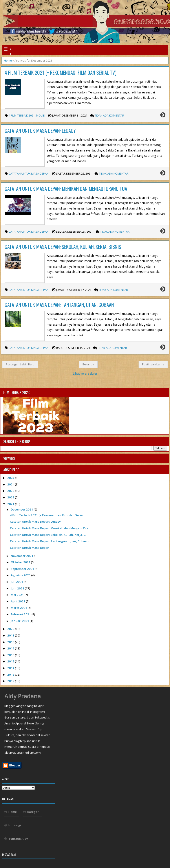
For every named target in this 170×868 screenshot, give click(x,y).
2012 (11, 681)
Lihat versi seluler (85, 373)
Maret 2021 (19, 608)
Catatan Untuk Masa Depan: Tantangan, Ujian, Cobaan (59, 305)
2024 (11, 484)
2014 (11, 668)
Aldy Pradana (23, 696)
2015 (11, 661)
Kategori (33, 812)
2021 (11, 504)
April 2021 (18, 601)
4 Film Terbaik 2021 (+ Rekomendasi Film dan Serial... (48, 515)
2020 (11, 629)
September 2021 (23, 569)
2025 (11, 478)
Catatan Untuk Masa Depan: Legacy (40, 131)
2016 (11, 655)
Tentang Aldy (18, 839)
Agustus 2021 (21, 575)
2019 (11, 635)
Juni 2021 (18, 588)
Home (8, 60)
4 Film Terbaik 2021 (22, 115)
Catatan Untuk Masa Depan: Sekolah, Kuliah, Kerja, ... (48, 535)
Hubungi (15, 825)
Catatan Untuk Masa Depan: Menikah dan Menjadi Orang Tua (66, 189)
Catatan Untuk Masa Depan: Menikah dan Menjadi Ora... (50, 528)
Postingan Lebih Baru (20, 364)
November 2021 (22, 556)
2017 (11, 648)
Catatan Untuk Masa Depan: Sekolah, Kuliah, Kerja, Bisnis (63, 247)
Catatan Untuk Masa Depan (29, 173)
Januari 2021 (20, 621)
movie (40, 115)
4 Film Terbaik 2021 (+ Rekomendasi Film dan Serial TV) (60, 73)
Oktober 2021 (21, 562)
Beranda (88, 364)
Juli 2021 (17, 582)
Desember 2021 (22, 509)
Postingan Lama (153, 364)
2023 (11, 491)
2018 (11, 642)
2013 (11, 675)
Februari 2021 (21, 614)
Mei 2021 (18, 595)
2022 (11, 497)
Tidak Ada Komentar (109, 115)
